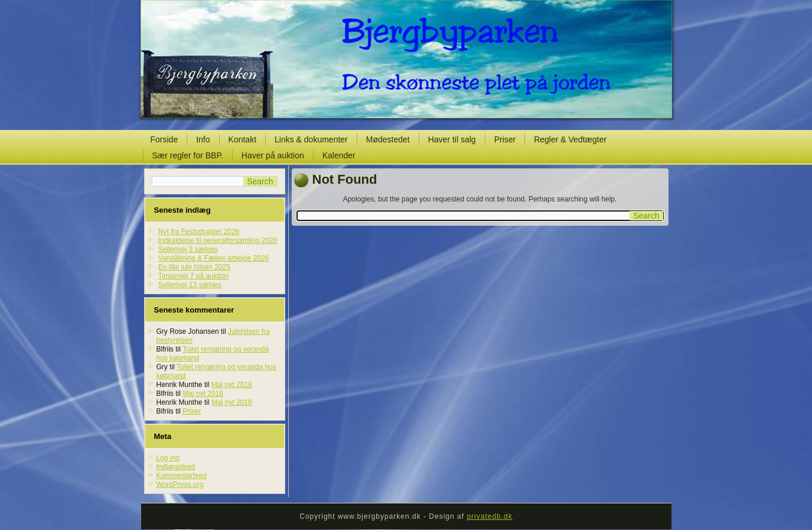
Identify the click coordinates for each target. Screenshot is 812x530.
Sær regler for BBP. (188, 155)
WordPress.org (180, 485)
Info (203, 139)
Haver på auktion (273, 155)
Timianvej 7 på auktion (194, 276)
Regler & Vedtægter (570, 139)
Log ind (168, 458)
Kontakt (242, 139)
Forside (164, 139)
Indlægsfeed (176, 467)
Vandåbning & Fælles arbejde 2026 (213, 258)
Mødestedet (388, 139)
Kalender (339, 155)
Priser (505, 139)
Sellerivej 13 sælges (190, 285)
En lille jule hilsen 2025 (194, 267)
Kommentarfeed (182, 476)
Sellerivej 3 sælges (188, 249)
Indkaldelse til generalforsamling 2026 (218, 240)
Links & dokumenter (311, 139)
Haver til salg (452, 139)
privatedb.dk (489, 516)
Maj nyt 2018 (232, 385)
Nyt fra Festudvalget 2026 (199, 232)
